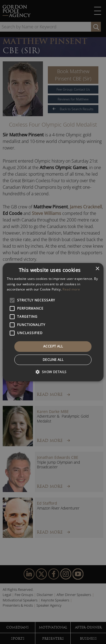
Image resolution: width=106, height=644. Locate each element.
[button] (53, 372)
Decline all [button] (53, 360)
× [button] (97, 269)
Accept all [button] (53, 346)
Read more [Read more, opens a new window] (71, 289)
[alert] (53, 322)
